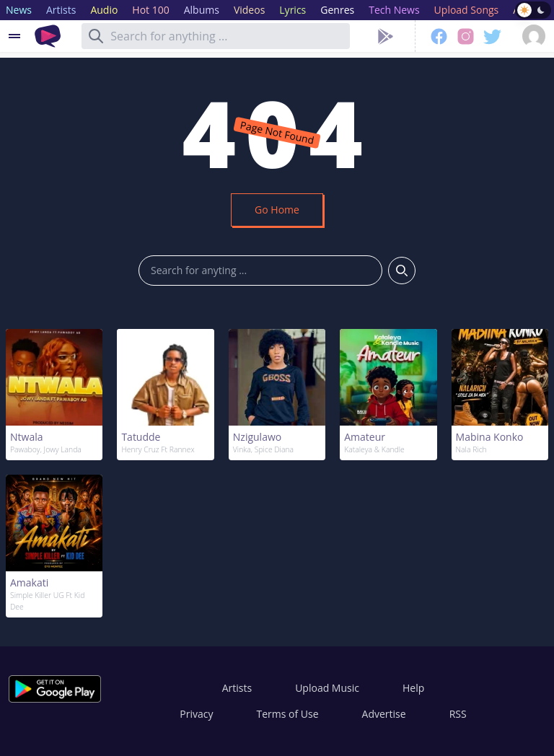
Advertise (384, 714)
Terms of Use (288, 714)
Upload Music (327, 688)
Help (413, 688)
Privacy (196, 714)
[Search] (96, 36)
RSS (458, 714)
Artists (237, 688)
